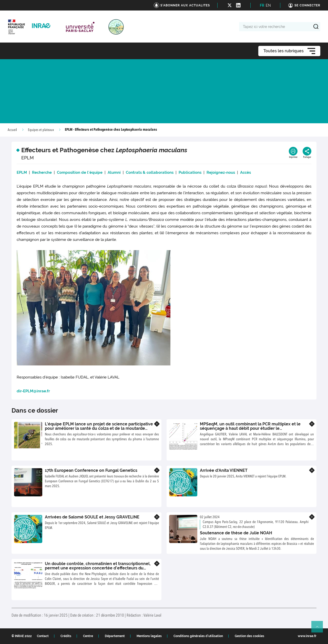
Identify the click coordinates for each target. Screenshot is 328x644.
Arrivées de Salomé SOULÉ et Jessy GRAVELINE (92, 517)
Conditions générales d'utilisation (198, 636)
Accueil (12, 130)
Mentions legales (149, 636)
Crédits (66, 636)
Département (115, 636)
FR (262, 5)
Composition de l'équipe (80, 172)
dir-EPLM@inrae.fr (33, 391)
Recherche (42, 172)
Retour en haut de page (319, 629)
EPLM (23, 172)
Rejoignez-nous (221, 172)
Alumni (115, 172)
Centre (88, 636)
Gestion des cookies (249, 636)
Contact (43, 636)
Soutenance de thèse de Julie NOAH (236, 533)
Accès (245, 172)
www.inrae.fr (307, 636)
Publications (190, 172)
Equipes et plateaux (41, 130)
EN (268, 5)
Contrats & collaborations (150, 172)
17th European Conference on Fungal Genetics (91, 470)
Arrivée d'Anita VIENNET (224, 470)
